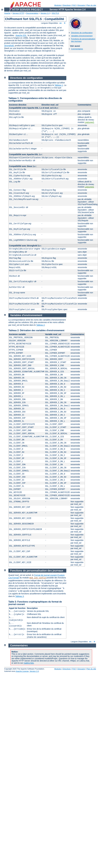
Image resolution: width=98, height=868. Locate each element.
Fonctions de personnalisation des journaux (37, 571)
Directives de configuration (82, 33)
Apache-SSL (21, 35)
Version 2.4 (45, 13)
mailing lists (29, 663)
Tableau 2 (40, 325)
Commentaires (77, 49)
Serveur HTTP (18, 13)
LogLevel (89, 122)
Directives (67, 5)
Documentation (32, 13)
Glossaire (81, 5)
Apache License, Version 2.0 (27, 671)
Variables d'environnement (82, 36)
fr (65, 23)
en (61, 23)
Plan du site (91, 5)
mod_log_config (38, 578)
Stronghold (9, 46)
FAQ (74, 5)
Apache (7, 13)
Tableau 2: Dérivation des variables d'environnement (36, 330)
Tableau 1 (59, 85)
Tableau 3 (20, 596)
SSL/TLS (55, 13)
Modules (58, 5)
